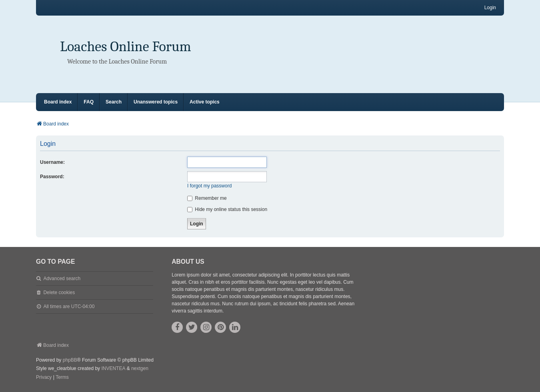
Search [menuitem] (114, 102)
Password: (52, 177)
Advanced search (62, 279)
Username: (52, 162)
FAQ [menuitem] (89, 102)
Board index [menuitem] (58, 102)
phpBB (70, 360)
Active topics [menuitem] (205, 102)
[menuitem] (44, 378)
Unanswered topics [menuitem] (156, 102)
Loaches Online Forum (126, 47)
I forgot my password (209, 186)
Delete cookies (59, 293)
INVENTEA (113, 368)
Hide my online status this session (227, 209)
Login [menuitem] (490, 8)
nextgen (140, 368)
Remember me (207, 198)
